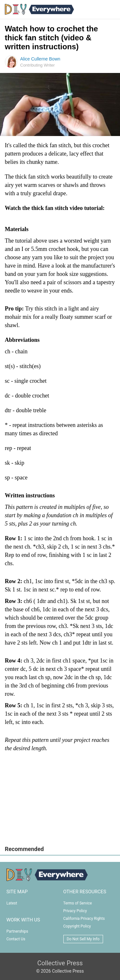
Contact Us (16, 939)
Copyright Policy (77, 926)
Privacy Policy (75, 911)
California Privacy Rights (84, 919)
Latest (12, 903)
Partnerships (17, 931)
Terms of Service (78, 903)
